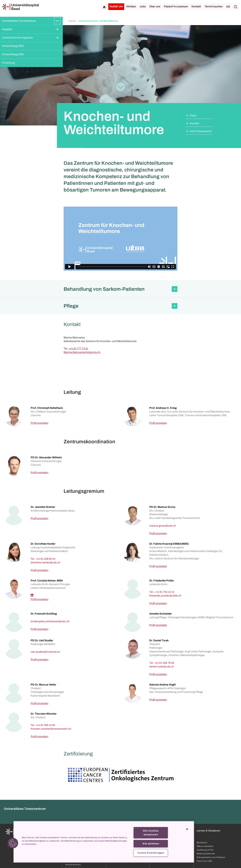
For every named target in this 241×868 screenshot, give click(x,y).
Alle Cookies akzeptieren (151, 833)
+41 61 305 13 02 (45, 725)
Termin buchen (214, 6)
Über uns (155, 6)
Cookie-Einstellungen (151, 853)
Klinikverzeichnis (73, 865)
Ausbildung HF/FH (205, 850)
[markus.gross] (163, 526)
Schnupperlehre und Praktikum (211, 857)
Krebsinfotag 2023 (13, 46)
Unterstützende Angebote (17, 38)
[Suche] (236, 7)
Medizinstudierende (206, 854)
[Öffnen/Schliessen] (57, 21)
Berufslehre (202, 843)
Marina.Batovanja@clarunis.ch (82, 352)
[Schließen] (187, 829)
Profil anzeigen (39, 423)
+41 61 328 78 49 (164, 663)
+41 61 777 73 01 (78, 349)
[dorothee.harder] (45, 562)
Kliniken (131, 6)
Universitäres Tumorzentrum (19, 21)
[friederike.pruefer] (165, 596)
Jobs (143, 6)
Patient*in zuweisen (176, 6)
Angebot (7, 29)
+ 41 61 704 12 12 (164, 592)
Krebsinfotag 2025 (13, 54)
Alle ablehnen (151, 844)
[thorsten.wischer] (51, 729)
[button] (120, 289)
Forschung (8, 63)
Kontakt (196, 6)
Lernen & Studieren (208, 831)
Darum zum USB (204, 861)
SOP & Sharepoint (201, 131)
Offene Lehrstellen (205, 846)
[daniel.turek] (162, 667)
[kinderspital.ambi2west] (50, 621)
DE (228, 7)
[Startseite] (20, 7)
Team (193, 116)
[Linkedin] (32, 595)
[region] (104, 842)
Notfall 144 (116, 6)
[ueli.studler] (45, 652)
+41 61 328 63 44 (45, 559)
